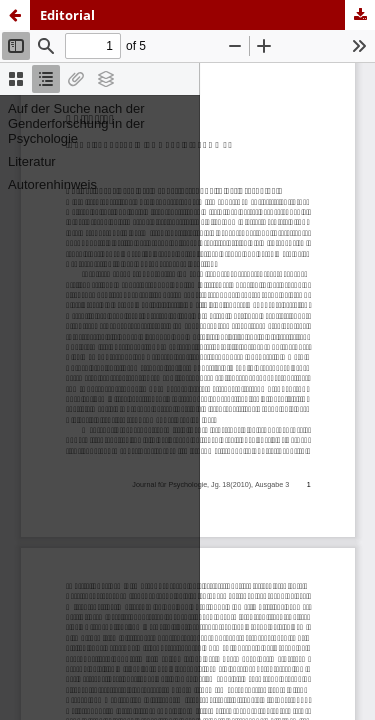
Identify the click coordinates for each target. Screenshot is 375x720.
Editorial (67, 15)
